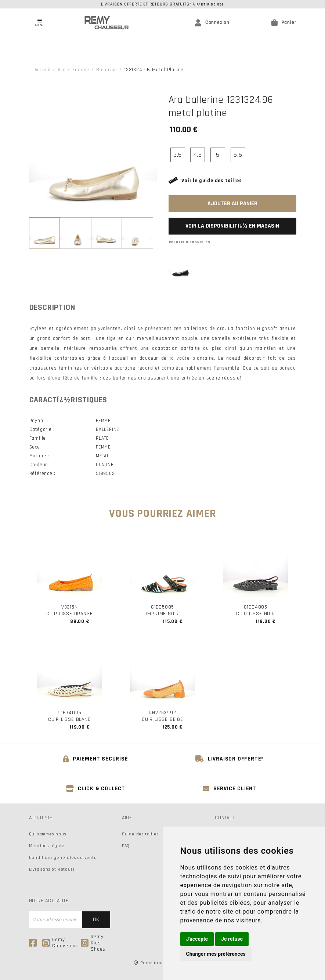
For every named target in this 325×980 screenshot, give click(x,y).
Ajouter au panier (232, 204)
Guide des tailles (140, 834)
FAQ (126, 846)
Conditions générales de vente (63, 858)
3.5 (178, 155)
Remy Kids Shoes (93, 943)
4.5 (198, 155)
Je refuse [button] (232, 939)
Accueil (43, 70)
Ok (96, 920)
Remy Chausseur (60, 943)
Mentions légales (48, 846)
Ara (62, 70)
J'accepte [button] (197, 939)
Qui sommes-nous (48, 834)
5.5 (238, 155)
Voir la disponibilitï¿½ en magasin (232, 226)
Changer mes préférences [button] (216, 954)
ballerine (107, 70)
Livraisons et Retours (52, 869)
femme (81, 70)
